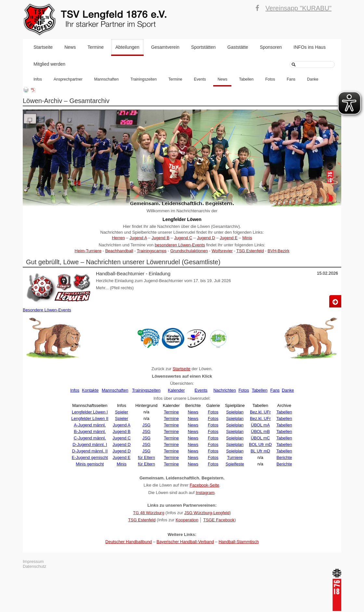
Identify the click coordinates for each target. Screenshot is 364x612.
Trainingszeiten (143, 79)
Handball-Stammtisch (239, 542)
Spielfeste (235, 464)
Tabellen (246, 79)
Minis (247, 238)
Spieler (122, 412)
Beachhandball (119, 251)
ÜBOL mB (260, 431)
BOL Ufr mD (260, 444)
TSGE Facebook (219, 520)
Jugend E (229, 238)
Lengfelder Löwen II (90, 418)
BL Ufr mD (260, 451)
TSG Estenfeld (250, 251)
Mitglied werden (49, 64)
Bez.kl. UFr (260, 412)
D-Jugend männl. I (90, 444)
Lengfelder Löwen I (90, 412)
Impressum (33, 561)
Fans (291, 79)
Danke (313, 79)
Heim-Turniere (88, 251)
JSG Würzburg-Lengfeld (207, 513)
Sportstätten (203, 47)
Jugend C (183, 238)
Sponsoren (271, 47)
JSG (146, 425)
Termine (96, 47)
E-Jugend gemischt (90, 457)
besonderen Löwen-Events (180, 245)
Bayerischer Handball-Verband (185, 542)
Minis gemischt (90, 464)
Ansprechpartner (68, 79)
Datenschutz (34, 566)
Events (200, 79)
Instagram (205, 493)
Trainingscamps (152, 251)
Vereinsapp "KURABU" (299, 8)
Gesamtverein (165, 47)
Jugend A (138, 238)
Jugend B (160, 238)
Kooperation (187, 520)
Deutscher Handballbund (129, 542)
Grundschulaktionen (189, 251)
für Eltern (146, 457)
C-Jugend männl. (90, 438)
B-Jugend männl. (90, 431)
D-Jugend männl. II (90, 451)
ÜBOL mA (260, 425)
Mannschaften (106, 79)
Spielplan (235, 412)
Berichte (284, 457)
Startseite (43, 47)
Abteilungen (127, 47)
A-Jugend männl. (90, 425)
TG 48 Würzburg (149, 513)
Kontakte (90, 390)
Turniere (235, 457)
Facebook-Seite (204, 485)
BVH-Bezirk (278, 251)
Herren (118, 238)
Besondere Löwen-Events (47, 310)
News (70, 47)
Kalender (176, 390)
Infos (38, 79)
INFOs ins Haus (310, 47)
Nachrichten (224, 390)
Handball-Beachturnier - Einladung (133, 273)
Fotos (270, 79)
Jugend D (206, 238)
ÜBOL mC (260, 438)
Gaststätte (238, 47)
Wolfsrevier (222, 251)
